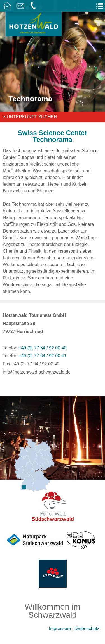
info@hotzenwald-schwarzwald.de (37, 372)
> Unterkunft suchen (30, 117)
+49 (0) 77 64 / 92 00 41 (42, 356)
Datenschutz (87, 629)
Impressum (60, 629)
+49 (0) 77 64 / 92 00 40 (42, 348)
